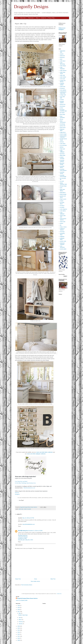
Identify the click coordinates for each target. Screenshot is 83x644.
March (20, 620)
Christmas (62, 88)
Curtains (62, 100)
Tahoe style (63, 222)
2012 (19, 634)
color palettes (63, 90)
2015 (19, 628)
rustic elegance (63, 209)
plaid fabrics (63, 193)
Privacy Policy (51, 18)
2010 (19, 638)
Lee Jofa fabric (63, 145)
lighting (62, 147)
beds (61, 59)
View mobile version (35, 581)
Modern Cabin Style (23, 615)
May (20, 613)
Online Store (23, 18)
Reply (19, 526)
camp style (62, 79)
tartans (62, 223)
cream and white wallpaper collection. (36, 454)
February (21, 622)
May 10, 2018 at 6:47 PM (28, 518)
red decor (62, 206)
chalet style (63, 87)
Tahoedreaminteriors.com (29, 488)
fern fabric (62, 113)
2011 (19, 636)
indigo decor (63, 132)
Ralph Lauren (63, 199)
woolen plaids (63, 249)
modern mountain (27, 509)
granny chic (63, 126)
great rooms (63, 128)
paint (61, 188)
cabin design (63, 66)
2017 (19, 612)
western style (63, 241)
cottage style (63, 95)
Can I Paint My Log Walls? (21, 481)
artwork (62, 54)
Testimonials (31, 18)
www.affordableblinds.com (29, 524)
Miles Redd (63, 155)
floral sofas (62, 114)
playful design (63, 194)
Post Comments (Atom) (27, 585)
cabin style (21, 509)
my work (62, 181)
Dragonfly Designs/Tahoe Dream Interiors (27, 598)
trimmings (62, 232)
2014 (19, 630)
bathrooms (62, 56)
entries (62, 108)
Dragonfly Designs (31, 7)
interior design (63, 134)
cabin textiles (63, 77)
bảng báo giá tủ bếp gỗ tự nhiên (26, 540)
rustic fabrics (63, 211)
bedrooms (62, 57)
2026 (19, 605)
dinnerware (63, 106)
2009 (19, 640)
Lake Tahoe (63, 144)
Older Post (53, 579)
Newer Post (18, 579)
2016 (19, 626)
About (37, 18)
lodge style (62, 149)
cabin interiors (63, 71)
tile (61, 225)
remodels (62, 207)
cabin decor (63, 61)
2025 (19, 607)
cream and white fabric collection (44, 452)
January (21, 624)
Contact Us (43, 18)
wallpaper (62, 236)
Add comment (19, 545)
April (20, 618)
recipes (62, 201)
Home (16, 18)
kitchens (62, 142)
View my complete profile (22, 600)
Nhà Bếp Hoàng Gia (23, 531)
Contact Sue (59, 594)
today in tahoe (63, 227)
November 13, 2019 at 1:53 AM (35, 531)
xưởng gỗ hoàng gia (23, 537)
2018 (19, 609)
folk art (62, 119)
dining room (63, 104)
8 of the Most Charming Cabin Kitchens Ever (25, 483)
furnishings (62, 124)
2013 (19, 632)
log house (62, 154)
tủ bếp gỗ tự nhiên (22, 538)
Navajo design (63, 186)
